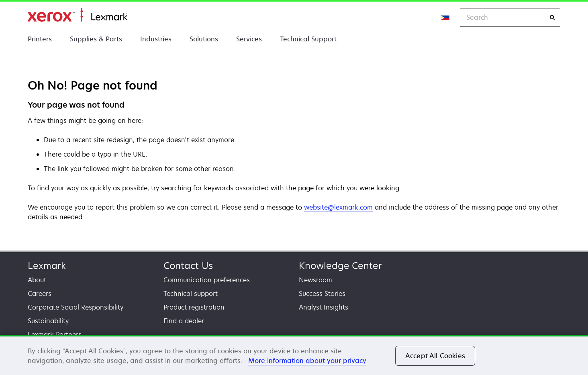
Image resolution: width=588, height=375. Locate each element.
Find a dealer (184, 321)
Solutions (204, 39)
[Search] (552, 17)
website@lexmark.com (338, 207)
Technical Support (308, 39)
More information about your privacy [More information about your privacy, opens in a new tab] (307, 361)
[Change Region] (445, 17)
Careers (40, 293)
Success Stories (322, 293)
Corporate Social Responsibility (76, 307)
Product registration (194, 307)
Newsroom (315, 280)
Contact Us (188, 266)
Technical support (191, 293)
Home (77, 15)
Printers (40, 39)
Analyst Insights (324, 307)
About (37, 280)
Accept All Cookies (435, 356)
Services (249, 39)
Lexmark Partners (55, 334)
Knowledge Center (340, 266)
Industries (156, 39)
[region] (294, 355)
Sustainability (48, 321)
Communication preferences (207, 280)
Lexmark (47, 266)
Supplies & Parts (96, 39)
